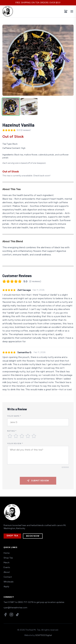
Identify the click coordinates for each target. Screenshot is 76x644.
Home (7, 553)
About (7, 572)
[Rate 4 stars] (28, 436)
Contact (8, 577)
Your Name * (14, 416)
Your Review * (15, 443)
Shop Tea (12, 536)
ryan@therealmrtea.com (15, 608)
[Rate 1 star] (10, 436)
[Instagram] (11, 615)
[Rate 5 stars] (34, 436)
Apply (6, 587)
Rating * (12, 431)
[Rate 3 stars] (22, 436)
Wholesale (8, 582)
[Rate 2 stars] (16, 436)
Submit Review (38, 481)
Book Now (33, 536)
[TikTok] (17, 615)
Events (7, 567)
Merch (7, 563)
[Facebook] (5, 615)
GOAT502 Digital (43, 635)
